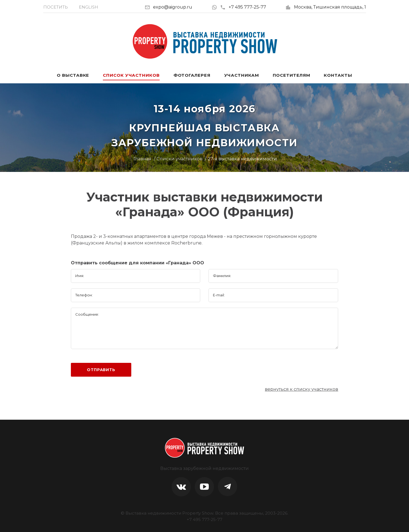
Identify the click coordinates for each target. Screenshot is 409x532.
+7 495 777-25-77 (243, 7)
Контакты (338, 75)
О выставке (73, 75)
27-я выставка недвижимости (242, 159)
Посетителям (292, 75)
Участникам (242, 75)
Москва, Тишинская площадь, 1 (330, 7)
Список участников (131, 75)
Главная (142, 159)
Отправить (101, 370)
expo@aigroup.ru (173, 7)
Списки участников (180, 159)
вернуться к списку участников (301, 389)
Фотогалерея (192, 75)
